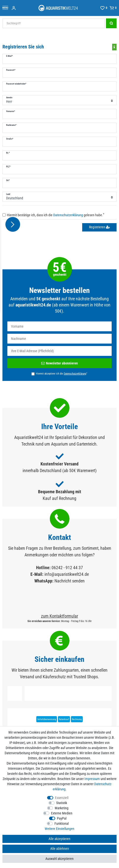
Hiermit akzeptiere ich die (61, 374)
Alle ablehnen (60, 849)
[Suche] (111, 23)
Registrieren (99, 227)
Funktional (62, 824)
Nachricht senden (70, 581)
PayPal (62, 818)
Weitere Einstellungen (59, 829)
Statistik (62, 803)
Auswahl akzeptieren (59, 859)
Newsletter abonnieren (59, 363)
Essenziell (62, 798)
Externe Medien (62, 813)
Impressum (92, 779)
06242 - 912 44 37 (67, 568)
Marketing (62, 808)
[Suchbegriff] (54, 23)
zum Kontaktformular (59, 616)
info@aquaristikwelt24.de (67, 574)
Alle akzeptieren (59, 839)
